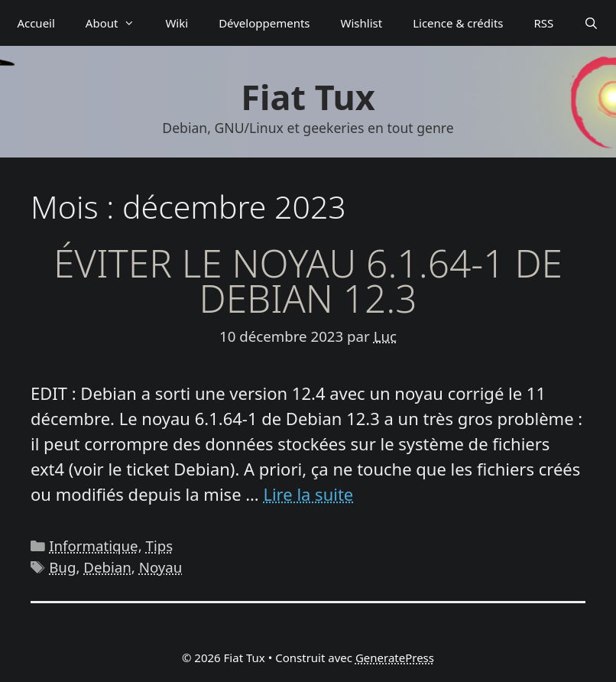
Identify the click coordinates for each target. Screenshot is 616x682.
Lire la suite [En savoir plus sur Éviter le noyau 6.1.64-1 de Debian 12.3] (308, 494)
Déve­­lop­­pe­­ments (264, 23)
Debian (107, 567)
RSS (544, 23)
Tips (160, 546)
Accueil (36, 23)
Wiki (177, 23)
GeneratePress (395, 658)
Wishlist (362, 23)
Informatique (93, 546)
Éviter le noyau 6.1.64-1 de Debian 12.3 (308, 281)
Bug (62, 567)
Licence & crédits (458, 23)
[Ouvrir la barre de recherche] (591, 23)
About (118, 23)
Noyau (161, 567)
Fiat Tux (308, 97)
